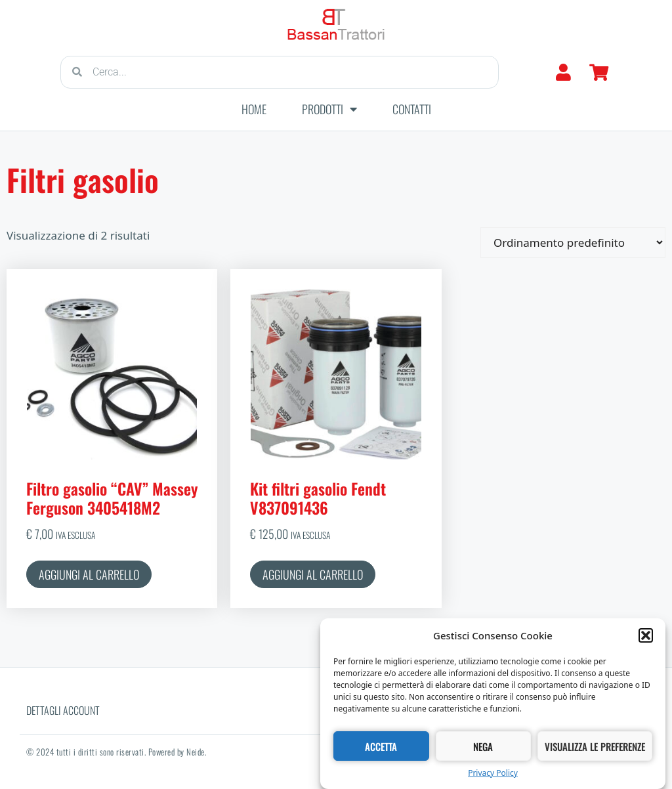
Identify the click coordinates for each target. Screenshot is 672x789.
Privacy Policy (493, 774)
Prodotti (329, 109)
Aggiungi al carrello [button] (89, 574)
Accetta (381, 746)
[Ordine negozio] (573, 243)
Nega (483, 746)
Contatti (412, 109)
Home (254, 109)
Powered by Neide (177, 752)
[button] (646, 636)
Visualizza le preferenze (595, 746)
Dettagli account (63, 710)
